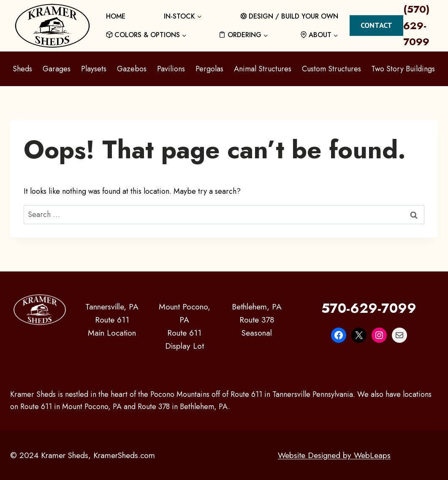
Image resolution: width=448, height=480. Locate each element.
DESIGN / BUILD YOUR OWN (289, 16)
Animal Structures (263, 69)
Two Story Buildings (403, 69)
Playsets (94, 69)
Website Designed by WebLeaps (334, 455)
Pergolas (209, 69)
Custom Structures (331, 69)
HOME (116, 16)
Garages (57, 69)
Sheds (22, 69)
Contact (376, 25)
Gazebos (132, 69)
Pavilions (171, 69)
